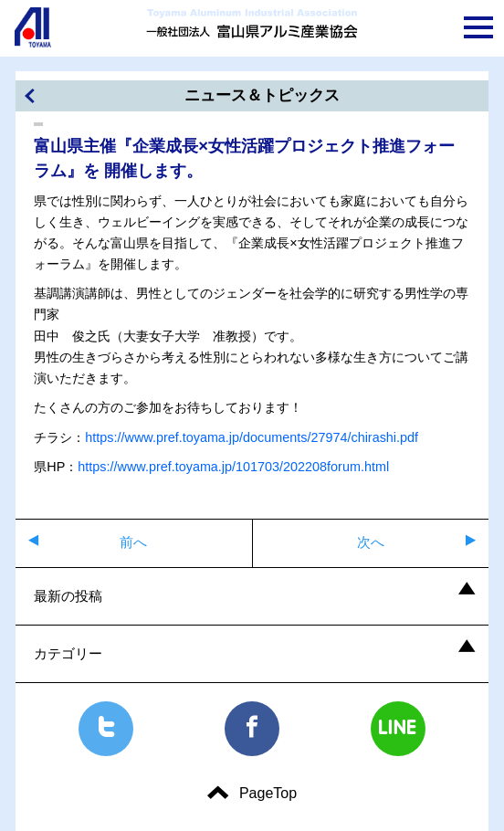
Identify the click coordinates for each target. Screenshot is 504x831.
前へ (133, 542)
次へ (371, 542)
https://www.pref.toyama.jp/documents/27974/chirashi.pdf (252, 437)
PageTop (268, 793)
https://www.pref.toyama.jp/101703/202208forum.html (233, 467)
